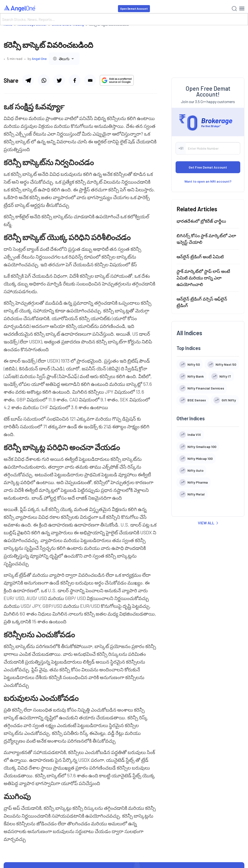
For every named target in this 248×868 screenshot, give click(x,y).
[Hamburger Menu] (242, 8)
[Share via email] (90, 80)
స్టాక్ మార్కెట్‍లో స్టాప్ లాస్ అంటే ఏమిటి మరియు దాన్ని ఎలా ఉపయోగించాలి (203, 278)
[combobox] (64, 59)
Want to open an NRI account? (208, 181)
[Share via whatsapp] (44, 80)
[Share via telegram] (28, 80)
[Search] (124, 19)
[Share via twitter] (59, 80)
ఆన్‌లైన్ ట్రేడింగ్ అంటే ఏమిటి (200, 257)
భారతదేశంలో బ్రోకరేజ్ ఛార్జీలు (201, 221)
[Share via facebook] (75, 80)
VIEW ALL (208, 523)
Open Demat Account (134, 9)
